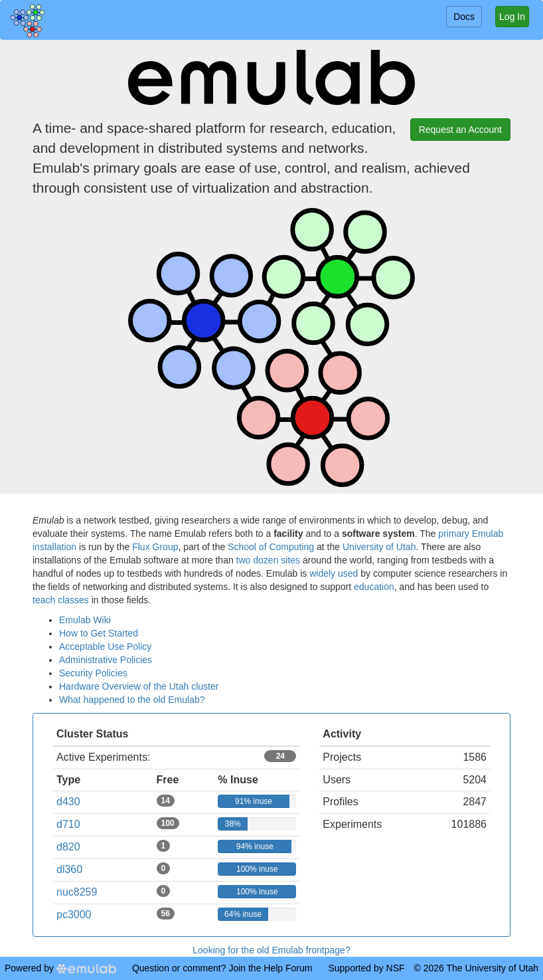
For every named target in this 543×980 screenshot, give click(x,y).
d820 (68, 847)
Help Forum (288, 968)
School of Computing (271, 547)
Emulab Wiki (85, 620)
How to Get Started (99, 633)
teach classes (61, 600)
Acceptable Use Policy (105, 646)
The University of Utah (493, 968)
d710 (68, 824)
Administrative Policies (106, 660)
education (374, 587)
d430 (68, 802)
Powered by (60, 968)
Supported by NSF (366, 968)
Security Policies (93, 673)
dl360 (69, 869)
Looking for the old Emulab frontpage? (271, 950)
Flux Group (155, 547)
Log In (512, 17)
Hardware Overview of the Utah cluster (139, 686)
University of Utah (379, 547)
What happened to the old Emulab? (132, 700)
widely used (334, 573)
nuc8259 (77, 892)
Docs (464, 17)
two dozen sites (269, 560)
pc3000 (74, 915)
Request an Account (460, 130)
